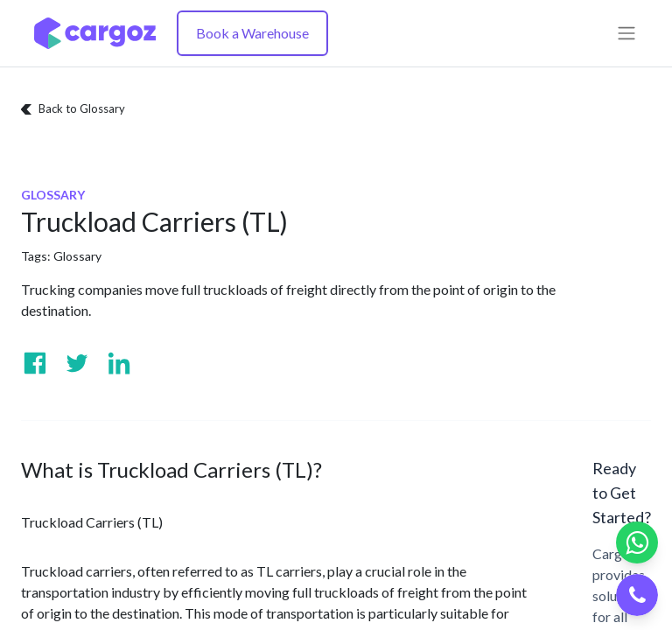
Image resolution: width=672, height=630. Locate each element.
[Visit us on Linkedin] (119, 363)
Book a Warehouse (252, 33)
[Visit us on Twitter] (77, 363)
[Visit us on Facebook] (35, 363)
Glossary (77, 256)
